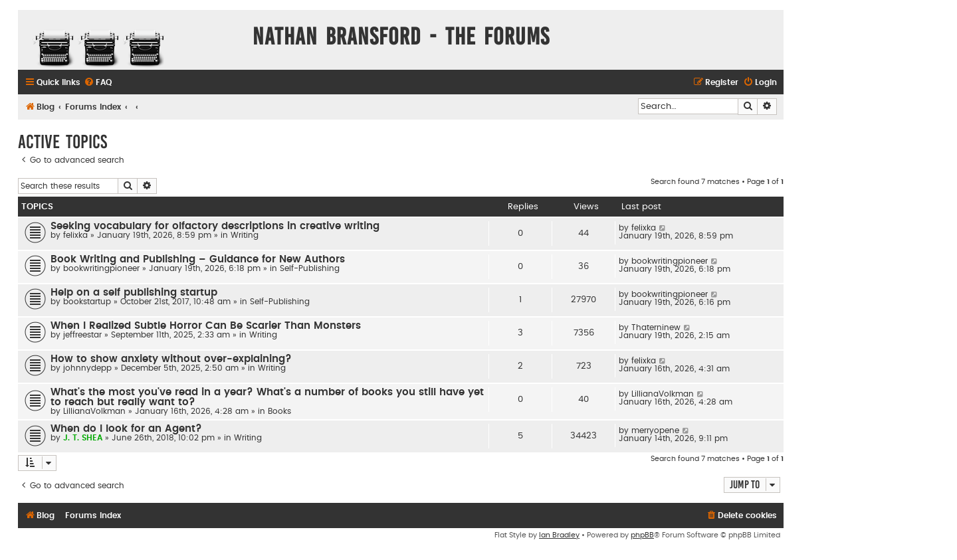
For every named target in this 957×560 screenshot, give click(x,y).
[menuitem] (98, 83)
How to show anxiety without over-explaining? (171, 359)
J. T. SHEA (83, 438)
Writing (245, 235)
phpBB (642, 535)
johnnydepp (87, 368)
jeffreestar (82, 335)
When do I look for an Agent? (126, 429)
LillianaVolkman (94, 411)
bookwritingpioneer (101, 268)
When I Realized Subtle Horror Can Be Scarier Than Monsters (206, 326)
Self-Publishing (310, 268)
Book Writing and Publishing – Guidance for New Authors (198, 259)
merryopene (655, 430)
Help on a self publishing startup (134, 293)
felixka (75, 235)
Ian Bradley (559, 535)
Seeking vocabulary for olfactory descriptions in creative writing (215, 226)
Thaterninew (656, 327)
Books (279, 411)
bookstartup (87, 302)
